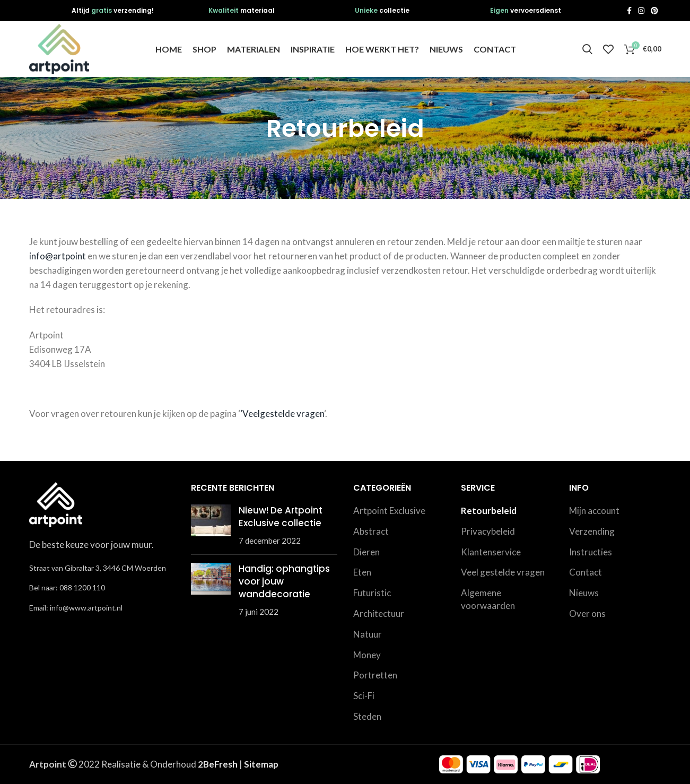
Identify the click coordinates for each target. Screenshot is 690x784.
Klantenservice (491, 552)
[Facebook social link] (629, 11)
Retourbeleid (489, 511)
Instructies (591, 552)
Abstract (371, 531)
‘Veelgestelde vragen (282, 413)
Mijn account (594, 511)
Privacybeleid (488, 531)
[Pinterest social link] (654, 11)
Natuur (368, 634)
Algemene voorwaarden (488, 599)
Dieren (366, 552)
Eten (362, 572)
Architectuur (379, 613)
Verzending (592, 531)
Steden (367, 716)
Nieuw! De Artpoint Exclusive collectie (281, 517)
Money (367, 655)
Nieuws (584, 593)
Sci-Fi (364, 696)
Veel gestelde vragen (503, 572)
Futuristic (372, 593)
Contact (586, 572)
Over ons (587, 613)
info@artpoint (58, 256)
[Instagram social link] (641, 11)
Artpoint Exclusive (389, 511)
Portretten (375, 675)
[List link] (102, 588)
